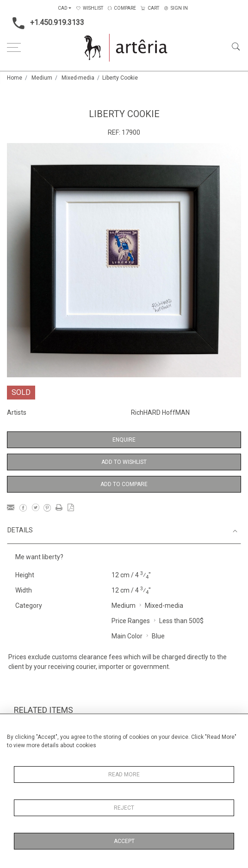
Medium (42, 78)
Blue (158, 636)
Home (15, 78)
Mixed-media (78, 78)
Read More (124, 774)
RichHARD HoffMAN (160, 412)
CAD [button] (63, 8)
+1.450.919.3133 (46, 23)
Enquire (124, 440)
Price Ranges (131, 621)
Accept (124, 841)
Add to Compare (124, 484)
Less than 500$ (181, 621)
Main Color (127, 636)
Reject (124, 808)
